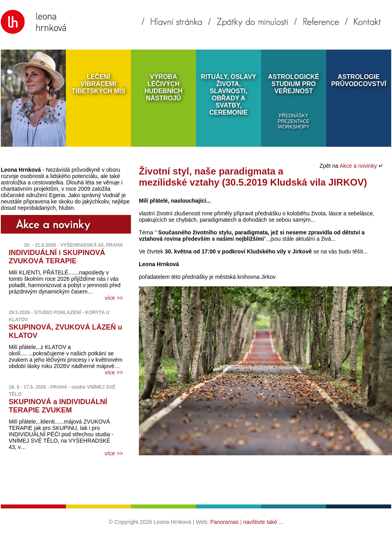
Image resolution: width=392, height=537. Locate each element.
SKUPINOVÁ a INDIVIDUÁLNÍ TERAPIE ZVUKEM (58, 406)
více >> (114, 298)
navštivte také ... (263, 522)
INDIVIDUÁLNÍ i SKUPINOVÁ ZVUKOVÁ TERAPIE (57, 257)
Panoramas (225, 522)
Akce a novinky (359, 166)
